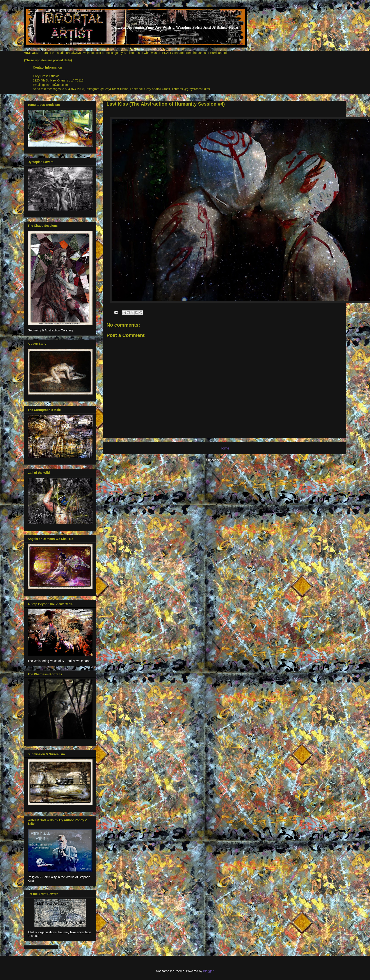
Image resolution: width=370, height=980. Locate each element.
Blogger (208, 971)
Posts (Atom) (234, 460)
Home (225, 448)
